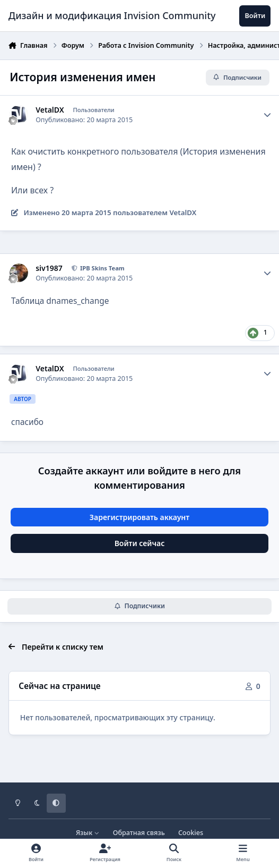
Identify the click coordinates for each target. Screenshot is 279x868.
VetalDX (50, 110)
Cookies (191, 833)
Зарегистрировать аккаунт (139, 517)
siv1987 (49, 268)
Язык (88, 833)
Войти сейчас (140, 543)
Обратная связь (139, 833)
